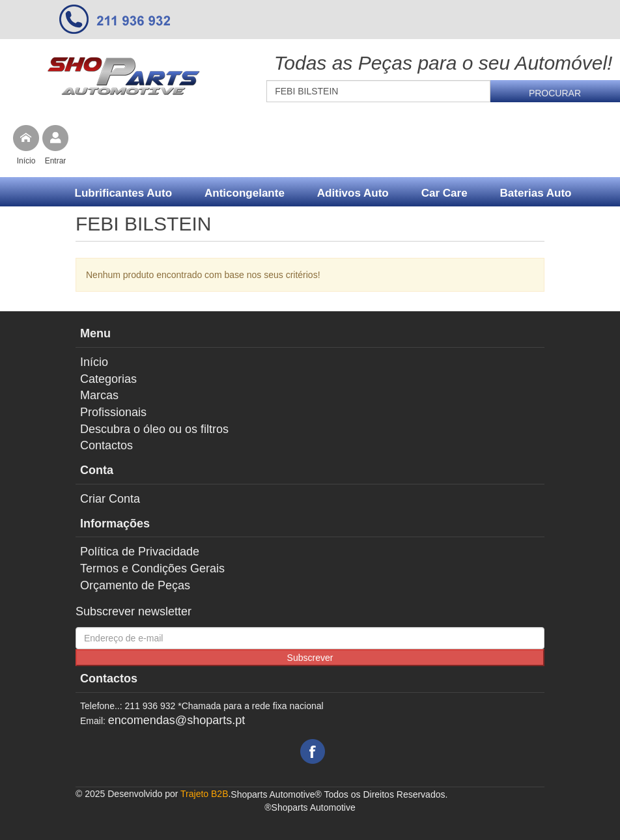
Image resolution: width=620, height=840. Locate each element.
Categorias (108, 379)
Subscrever (310, 658)
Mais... (323, 226)
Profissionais (113, 412)
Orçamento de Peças (135, 585)
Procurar (555, 93)
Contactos (106, 445)
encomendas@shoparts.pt (176, 720)
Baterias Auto (536, 193)
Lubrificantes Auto (124, 193)
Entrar (56, 161)
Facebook (313, 751)
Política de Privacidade (140, 552)
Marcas (99, 395)
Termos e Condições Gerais (152, 568)
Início (26, 161)
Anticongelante (245, 193)
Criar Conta (110, 499)
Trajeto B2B (204, 794)
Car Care (444, 193)
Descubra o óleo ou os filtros (154, 429)
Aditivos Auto (353, 193)
